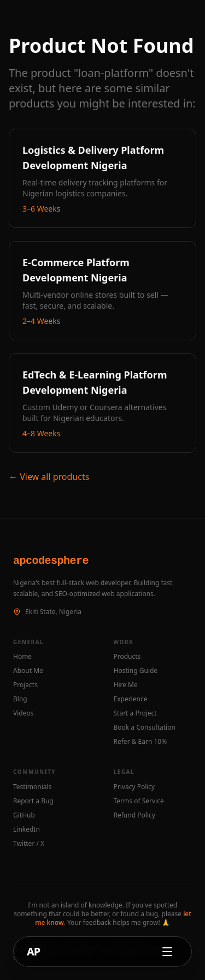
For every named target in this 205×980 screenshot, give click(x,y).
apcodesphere (51, 561)
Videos (23, 713)
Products (127, 657)
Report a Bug (33, 801)
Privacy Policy (134, 787)
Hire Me (126, 685)
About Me (28, 671)
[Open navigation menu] (167, 952)
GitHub (24, 815)
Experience (131, 699)
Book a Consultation (145, 728)
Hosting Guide (136, 671)
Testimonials (32, 787)
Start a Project (135, 713)
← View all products (49, 477)
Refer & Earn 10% (140, 742)
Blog (20, 699)
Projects (25, 685)
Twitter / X (29, 844)
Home (22, 657)
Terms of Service (139, 801)
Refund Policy (134, 815)
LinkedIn (27, 829)
